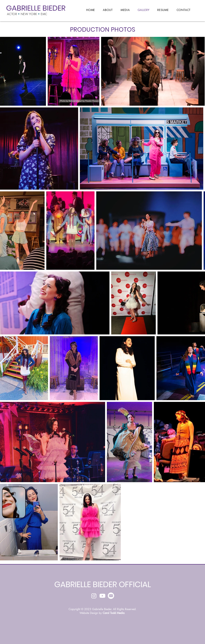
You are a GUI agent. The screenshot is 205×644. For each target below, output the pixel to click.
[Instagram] (94, 596)
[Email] (111, 596)
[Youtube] (102, 596)
